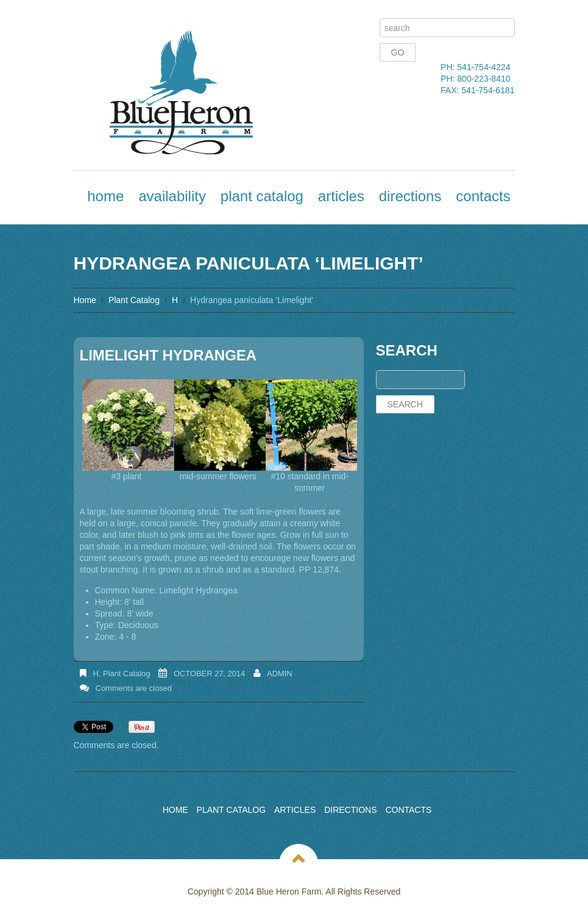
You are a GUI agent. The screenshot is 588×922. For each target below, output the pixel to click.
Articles (341, 196)
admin (280, 674)
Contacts (483, 196)
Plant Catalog (262, 196)
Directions (410, 196)
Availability (172, 196)
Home (105, 196)
